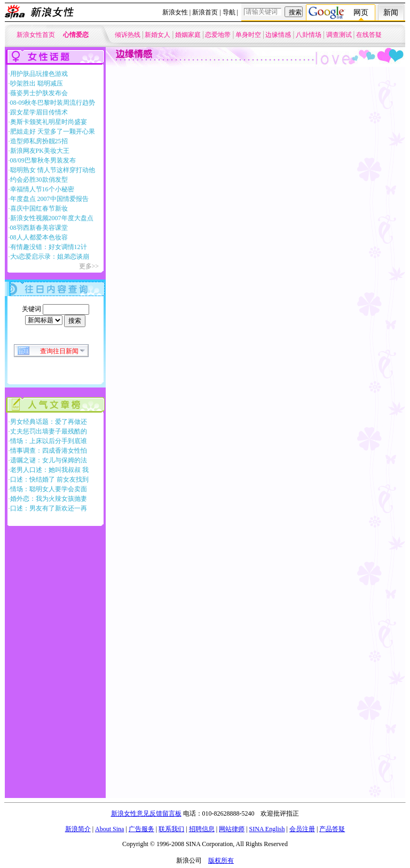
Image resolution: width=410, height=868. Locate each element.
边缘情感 (278, 35)
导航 (229, 12)
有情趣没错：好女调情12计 (49, 247)
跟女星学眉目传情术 (39, 112)
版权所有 (221, 861)
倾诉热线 (128, 35)
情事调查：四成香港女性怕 (49, 451)
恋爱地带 (218, 35)
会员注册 (302, 829)
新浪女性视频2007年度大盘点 (52, 218)
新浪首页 (205, 12)
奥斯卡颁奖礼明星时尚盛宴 (49, 122)
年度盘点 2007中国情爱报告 (49, 199)
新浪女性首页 (36, 35)
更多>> (89, 266)
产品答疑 (332, 829)
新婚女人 (157, 35)
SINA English (267, 829)
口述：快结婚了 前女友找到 (49, 479)
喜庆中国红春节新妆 (39, 208)
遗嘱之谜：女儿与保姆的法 (49, 460)
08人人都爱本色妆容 (39, 237)
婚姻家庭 (188, 35)
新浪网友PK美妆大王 (40, 151)
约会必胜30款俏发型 (39, 180)
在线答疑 (369, 35)
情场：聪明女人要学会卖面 (49, 489)
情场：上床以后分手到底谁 (49, 441)
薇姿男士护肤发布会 (39, 93)
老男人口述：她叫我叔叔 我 (49, 470)
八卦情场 (309, 35)
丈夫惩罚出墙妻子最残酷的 (49, 431)
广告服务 (141, 829)
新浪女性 (175, 12)
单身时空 (248, 35)
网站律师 (232, 829)
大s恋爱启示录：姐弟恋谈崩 (50, 257)
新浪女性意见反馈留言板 (146, 813)
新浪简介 (78, 829)
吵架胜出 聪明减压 (37, 83)
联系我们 (171, 829)
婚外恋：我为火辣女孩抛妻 (49, 499)
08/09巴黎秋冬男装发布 (43, 160)
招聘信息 (202, 829)
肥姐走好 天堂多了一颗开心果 (53, 131)
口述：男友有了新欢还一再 (49, 508)
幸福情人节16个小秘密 (42, 189)
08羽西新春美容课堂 (39, 228)
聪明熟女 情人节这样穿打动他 (53, 170)
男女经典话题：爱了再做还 (49, 422)
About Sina (109, 829)
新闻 (391, 13)
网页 (361, 13)
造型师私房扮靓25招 (39, 141)
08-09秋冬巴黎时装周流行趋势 (53, 103)
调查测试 (339, 35)
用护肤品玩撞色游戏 (39, 74)
